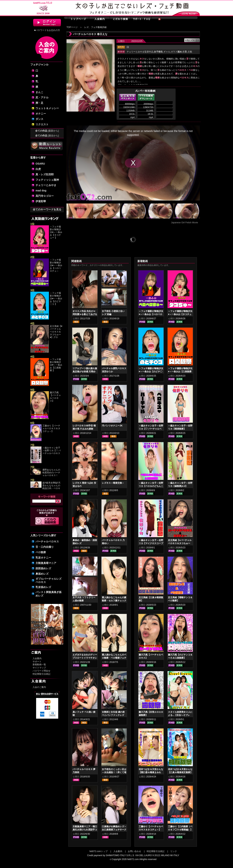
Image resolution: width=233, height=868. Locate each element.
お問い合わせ (134, 851)
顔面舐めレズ (43, 568)
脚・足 (39, 103)
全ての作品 (47, 131)
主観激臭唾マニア (46, 563)
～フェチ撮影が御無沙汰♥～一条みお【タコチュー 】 (56, 232)
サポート (37, 662)
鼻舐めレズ (42, 574)
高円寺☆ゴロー (45, 196)
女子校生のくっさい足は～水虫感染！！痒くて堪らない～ (114, 772)
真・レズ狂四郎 (45, 174)
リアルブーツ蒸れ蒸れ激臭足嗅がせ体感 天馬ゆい (85, 372)
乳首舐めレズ (43, 587)
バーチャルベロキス (47, 541)
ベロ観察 (41, 552)
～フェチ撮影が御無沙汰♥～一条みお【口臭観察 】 (56, 365)
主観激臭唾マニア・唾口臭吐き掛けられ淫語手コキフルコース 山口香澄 (85, 830)
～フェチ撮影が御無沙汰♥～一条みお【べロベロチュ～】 (151, 314)
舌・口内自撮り (45, 547)
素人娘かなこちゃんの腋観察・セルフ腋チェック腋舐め (114, 601)
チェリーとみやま (46, 185)
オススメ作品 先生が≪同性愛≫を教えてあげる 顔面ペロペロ (85, 314)
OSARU (40, 164)
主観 (190, 52)
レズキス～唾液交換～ (113, 483)
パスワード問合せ (41, 671)
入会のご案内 (39, 687)
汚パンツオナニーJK (112, 426)
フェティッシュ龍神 (47, 180)
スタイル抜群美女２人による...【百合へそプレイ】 (180, 715)
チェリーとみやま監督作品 (140, 52)
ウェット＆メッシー (47, 108)
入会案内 (37, 658)
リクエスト (42, 124)
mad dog (41, 191)
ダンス (39, 119)
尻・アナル (42, 97)
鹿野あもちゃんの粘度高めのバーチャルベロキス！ (51, 473)
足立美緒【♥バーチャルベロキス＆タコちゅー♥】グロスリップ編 (180, 543)
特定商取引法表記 (41, 674)
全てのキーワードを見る (47, 209)
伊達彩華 (41, 201)
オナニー (41, 114)
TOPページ (72, 27)
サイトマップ (39, 668)
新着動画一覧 (39, 665)
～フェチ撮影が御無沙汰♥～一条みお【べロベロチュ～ (56, 265)
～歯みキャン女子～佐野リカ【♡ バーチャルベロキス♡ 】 (151, 429)
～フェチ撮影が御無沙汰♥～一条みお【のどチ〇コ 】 (56, 299)
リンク (174, 851)
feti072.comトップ (99, 851)
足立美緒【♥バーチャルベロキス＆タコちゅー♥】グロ (56, 332)
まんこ (39, 92)
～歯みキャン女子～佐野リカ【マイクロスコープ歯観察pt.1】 (151, 543)
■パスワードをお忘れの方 (47, 30)
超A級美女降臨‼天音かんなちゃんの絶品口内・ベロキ (51, 486)
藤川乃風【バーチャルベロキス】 (55, 397)
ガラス (176, 52)
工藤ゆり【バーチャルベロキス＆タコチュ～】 (51, 428)
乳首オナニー (43, 558)
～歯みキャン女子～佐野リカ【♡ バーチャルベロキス (52, 450)
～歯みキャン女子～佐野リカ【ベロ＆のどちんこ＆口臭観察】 (151, 486)
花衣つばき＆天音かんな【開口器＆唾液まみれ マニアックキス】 (151, 772)
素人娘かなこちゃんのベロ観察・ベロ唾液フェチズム (114, 658)
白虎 (38, 169)
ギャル (167, 52)
